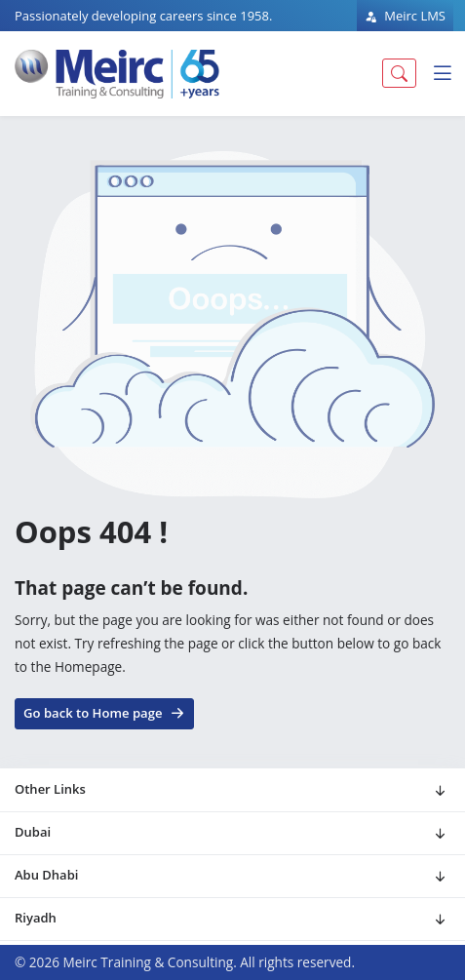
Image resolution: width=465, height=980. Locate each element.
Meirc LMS (405, 16)
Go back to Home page (104, 711)
